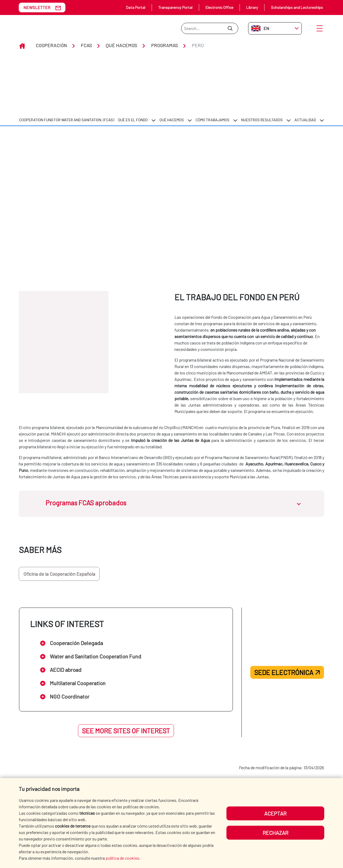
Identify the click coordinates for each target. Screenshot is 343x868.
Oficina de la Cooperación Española (59, 530)
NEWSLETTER (37, 7)
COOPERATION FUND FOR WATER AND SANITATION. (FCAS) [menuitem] (67, 76)
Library (252, 7)
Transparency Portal (175, 7)
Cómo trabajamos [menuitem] (212, 76)
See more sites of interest (126, 687)
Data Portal (136, 7)
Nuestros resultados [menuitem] (262, 76)
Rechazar (275, 833)
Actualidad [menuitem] (305, 76)
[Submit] (230, 28)
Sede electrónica (287, 628)
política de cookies (122, 858)
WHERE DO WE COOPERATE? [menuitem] (212, 777)
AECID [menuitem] (151, 777)
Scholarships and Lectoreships (297, 7)
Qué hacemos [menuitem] (172, 76)
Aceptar (275, 813)
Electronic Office (219, 7)
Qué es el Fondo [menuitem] (133, 76)
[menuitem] (67, 76)
